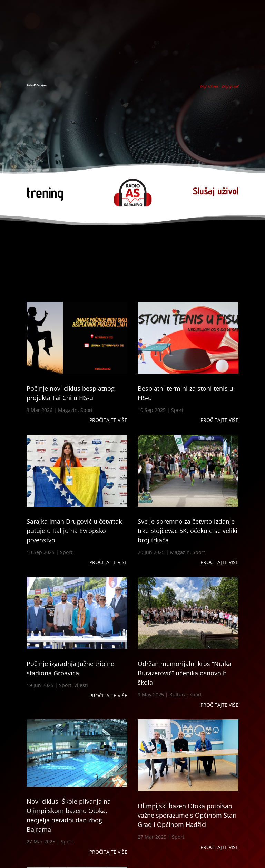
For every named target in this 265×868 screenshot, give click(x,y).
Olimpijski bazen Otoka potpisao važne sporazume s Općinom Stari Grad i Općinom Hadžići (187, 815)
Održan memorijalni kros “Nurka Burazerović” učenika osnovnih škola (185, 673)
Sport (87, 410)
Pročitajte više (108, 420)
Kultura (178, 695)
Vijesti (81, 685)
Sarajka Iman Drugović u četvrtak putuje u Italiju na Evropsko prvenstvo (74, 531)
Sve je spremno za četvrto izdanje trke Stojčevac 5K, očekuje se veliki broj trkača (188, 531)
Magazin (68, 410)
